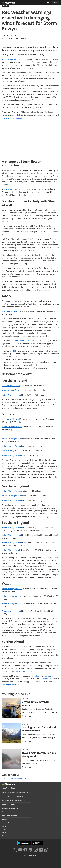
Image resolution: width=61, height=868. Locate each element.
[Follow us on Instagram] (36, 850)
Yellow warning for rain (11, 596)
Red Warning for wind (11, 386)
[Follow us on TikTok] (31, 850)
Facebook (24, 679)
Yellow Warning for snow (12, 451)
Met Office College (8, 788)
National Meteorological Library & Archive (16, 792)
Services (5, 812)
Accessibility (6, 823)
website (37, 676)
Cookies (5, 826)
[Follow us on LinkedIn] (41, 850)
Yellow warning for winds (14, 189)
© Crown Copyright (31, 856)
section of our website (21, 341)
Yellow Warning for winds (12, 456)
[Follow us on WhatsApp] (46, 850)
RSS (3, 836)
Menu (55, 3)
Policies (4, 819)
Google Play (10, 684)
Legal (4, 829)
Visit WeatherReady (10, 311)
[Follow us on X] (15, 850)
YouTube (47, 676)
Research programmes (10, 808)
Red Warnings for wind (11, 60)
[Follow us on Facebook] (26, 850)
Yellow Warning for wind (12, 395)
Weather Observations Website (13, 796)
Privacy (4, 833)
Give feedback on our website (14, 778)
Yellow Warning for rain (11, 550)
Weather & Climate (9, 805)
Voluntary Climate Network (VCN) (13, 800)
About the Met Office (9, 816)
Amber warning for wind (12, 611)
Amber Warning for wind (12, 390)
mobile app (47, 679)
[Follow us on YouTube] (20, 850)
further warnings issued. (12, 118)
